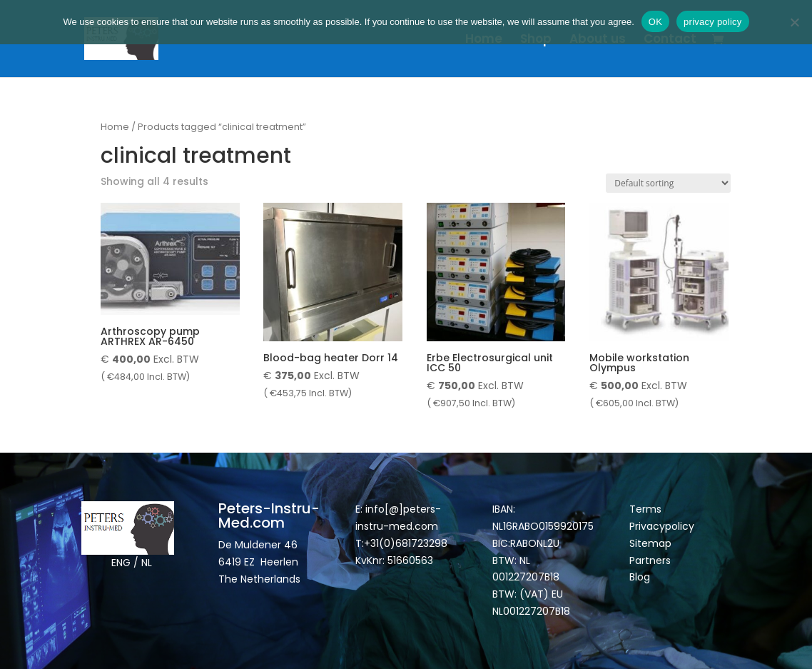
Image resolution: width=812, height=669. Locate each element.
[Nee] (794, 22)
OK (655, 22)
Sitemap (652, 543)
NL (147, 563)
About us (598, 40)
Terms (645, 509)
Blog (640, 577)
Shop (536, 40)
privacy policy (713, 22)
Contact (670, 40)
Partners (650, 560)
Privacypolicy (662, 526)
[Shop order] (668, 183)
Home (484, 40)
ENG (121, 563)
